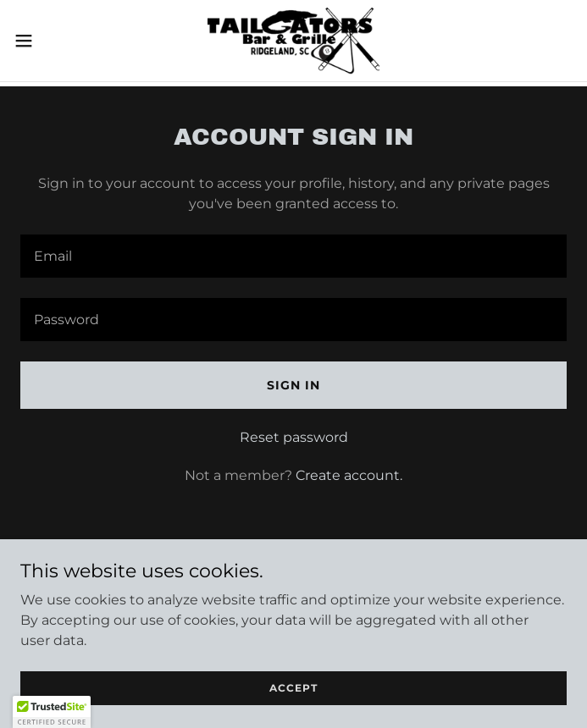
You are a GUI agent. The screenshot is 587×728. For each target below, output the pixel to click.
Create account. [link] (349, 475)
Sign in (293, 385)
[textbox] (293, 256)
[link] (294, 41)
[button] (50, 41)
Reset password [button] (294, 437)
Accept (293, 688)
